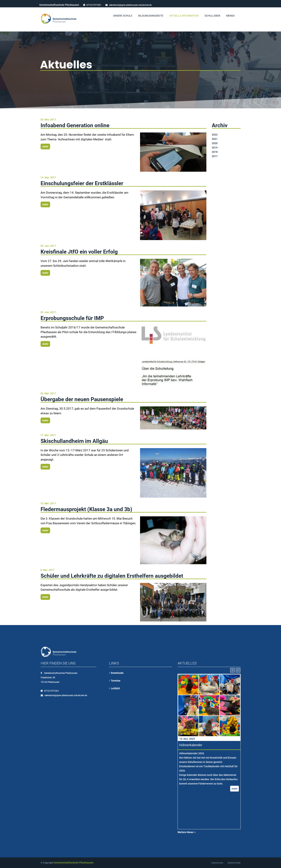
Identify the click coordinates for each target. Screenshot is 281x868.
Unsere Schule (123, 16)
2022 (215, 135)
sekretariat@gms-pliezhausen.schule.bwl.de (130, 5)
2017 (215, 156)
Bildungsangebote (151, 16)
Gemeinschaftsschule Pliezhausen (73, 863)
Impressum (217, 863)
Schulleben (212, 16)
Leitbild (115, 688)
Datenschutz (234, 863)
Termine (116, 681)
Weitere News (185, 832)
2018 (215, 152)
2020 (215, 143)
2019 (215, 148)
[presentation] (233, 670)
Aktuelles (66, 65)
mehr (45, 146)
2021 (215, 139)
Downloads (117, 673)
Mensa (230, 16)
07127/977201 (94, 5)
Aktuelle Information (184, 16)
